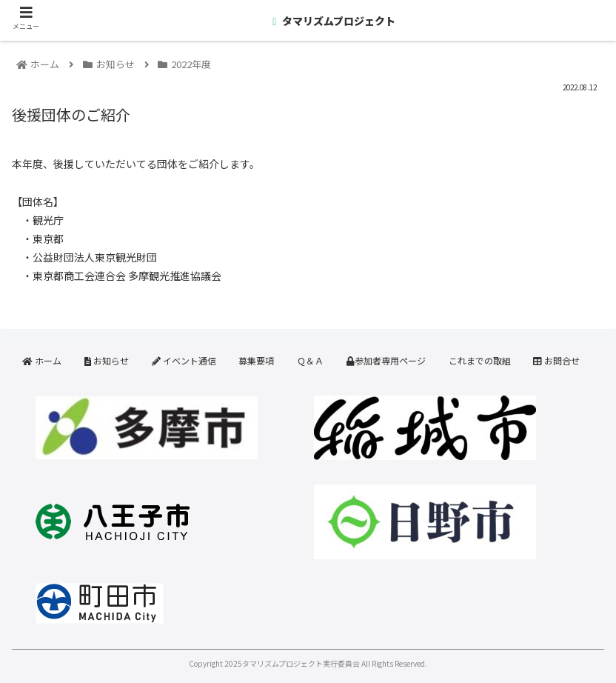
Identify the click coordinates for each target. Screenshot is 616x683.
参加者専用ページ (386, 360)
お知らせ (107, 360)
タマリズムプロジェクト (338, 21)
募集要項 (256, 360)
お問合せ (556, 360)
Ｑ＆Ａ (310, 360)
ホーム (42, 360)
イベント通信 (184, 360)
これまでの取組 (480, 360)
